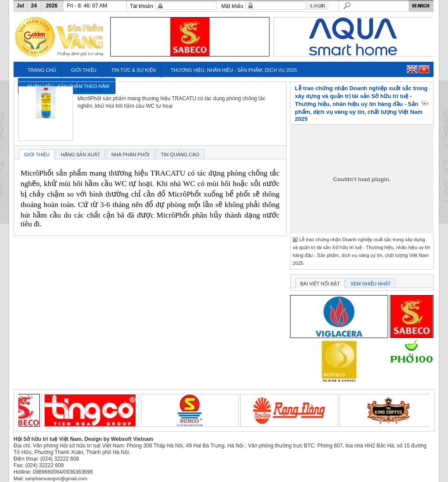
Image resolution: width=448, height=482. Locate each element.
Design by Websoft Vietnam (119, 439)
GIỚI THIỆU (84, 70)
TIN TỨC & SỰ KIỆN (134, 70)
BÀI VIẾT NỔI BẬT (320, 284)
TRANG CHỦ (42, 70)
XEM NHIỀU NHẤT (371, 284)
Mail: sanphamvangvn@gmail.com (50, 478)
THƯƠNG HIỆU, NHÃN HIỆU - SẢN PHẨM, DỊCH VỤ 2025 (234, 70)
